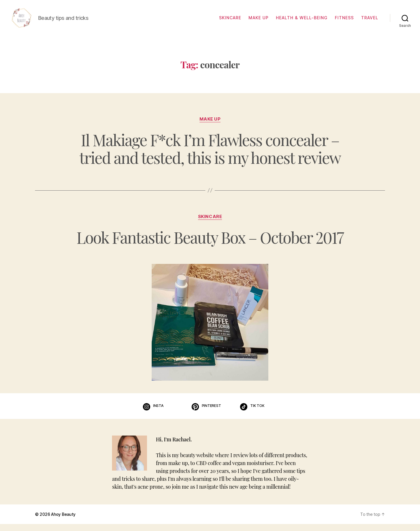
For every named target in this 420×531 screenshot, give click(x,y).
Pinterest (211, 412)
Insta (158, 412)
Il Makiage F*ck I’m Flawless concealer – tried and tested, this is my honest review (210, 156)
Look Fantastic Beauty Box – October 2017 (210, 244)
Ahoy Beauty (63, 521)
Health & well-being (302, 21)
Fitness (344, 21)
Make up (259, 21)
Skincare (230, 21)
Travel (370, 21)
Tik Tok (257, 412)
